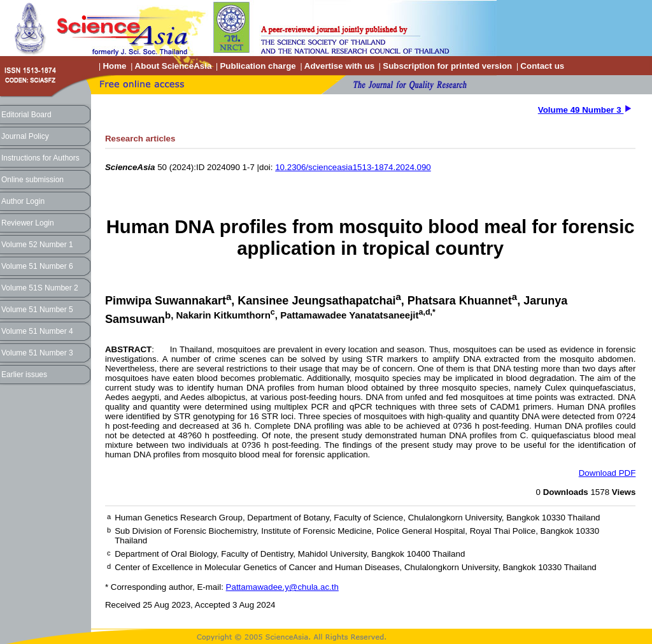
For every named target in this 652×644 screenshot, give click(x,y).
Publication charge (258, 66)
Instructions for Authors (40, 158)
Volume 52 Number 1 (37, 245)
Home (114, 66)
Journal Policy (25, 136)
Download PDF (607, 473)
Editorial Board (26, 115)
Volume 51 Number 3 (37, 353)
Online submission (32, 180)
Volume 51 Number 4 (37, 331)
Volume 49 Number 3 (581, 110)
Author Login (23, 201)
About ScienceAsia (174, 66)
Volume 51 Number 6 (37, 266)
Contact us (542, 66)
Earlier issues (24, 375)
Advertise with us (339, 66)
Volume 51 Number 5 (37, 310)
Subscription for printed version (447, 66)
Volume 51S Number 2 (40, 288)
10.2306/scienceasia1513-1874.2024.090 (353, 167)
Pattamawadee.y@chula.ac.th (282, 587)
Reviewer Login (28, 223)
